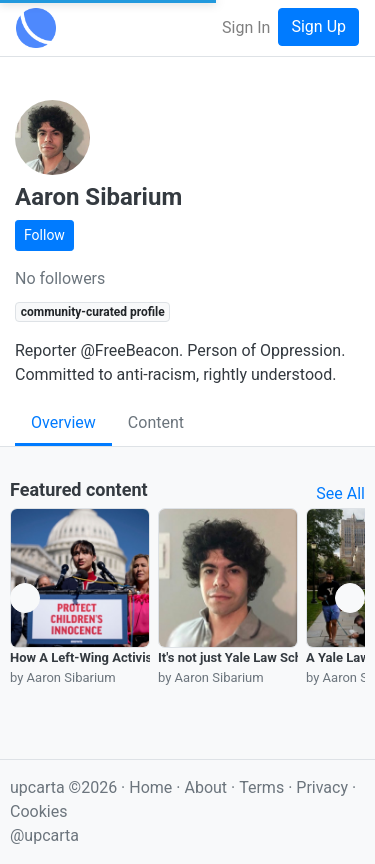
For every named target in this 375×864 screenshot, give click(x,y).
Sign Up (318, 26)
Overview (63, 422)
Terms (263, 787)
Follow (44, 235)
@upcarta (44, 835)
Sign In (246, 27)
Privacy (324, 787)
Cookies (38, 811)
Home (150, 787)
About (205, 787)
